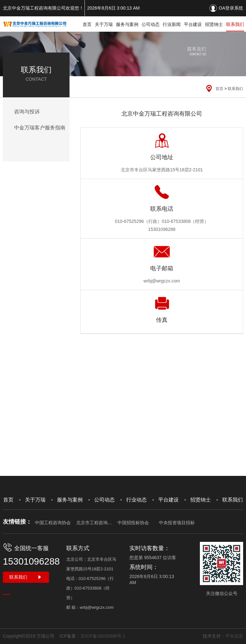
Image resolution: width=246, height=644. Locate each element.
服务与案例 (127, 24)
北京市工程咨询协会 (94, 523)
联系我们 (235, 24)
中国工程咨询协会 (53, 523)
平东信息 (234, 636)
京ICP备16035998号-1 (103, 636)
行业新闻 (172, 24)
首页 (87, 24)
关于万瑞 (104, 24)
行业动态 (136, 500)
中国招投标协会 (133, 523)
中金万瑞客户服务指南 (40, 128)
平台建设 (193, 24)
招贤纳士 (214, 24)
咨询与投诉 (27, 112)
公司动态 (151, 24)
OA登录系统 (231, 8)
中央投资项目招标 (177, 523)
